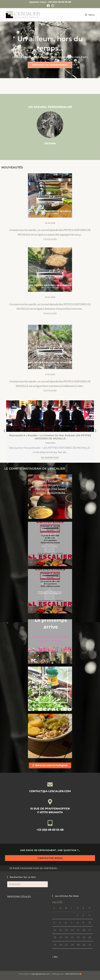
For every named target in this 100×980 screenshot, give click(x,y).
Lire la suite (50, 239)
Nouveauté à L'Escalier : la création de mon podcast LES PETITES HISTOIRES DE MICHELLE (50, 437)
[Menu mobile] (90, 15)
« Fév (55, 957)
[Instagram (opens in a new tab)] (52, 6)
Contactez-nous (50, 858)
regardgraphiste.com (40, 974)
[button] (96, 431)
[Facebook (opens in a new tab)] (48, 6)
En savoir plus (50, 458)
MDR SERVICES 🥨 (73, 974)
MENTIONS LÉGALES (19, 897)
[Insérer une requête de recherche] (27, 884)
